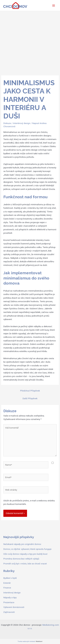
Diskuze (7, 123)
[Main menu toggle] (54, 5)
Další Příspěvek (30, 398)
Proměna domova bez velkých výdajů (21, 559)
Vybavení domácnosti (14, 607)
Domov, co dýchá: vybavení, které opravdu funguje (27, 549)
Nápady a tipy (10, 597)
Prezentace (9, 602)
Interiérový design (22, 123)
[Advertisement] (30, 42)
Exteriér (7, 583)
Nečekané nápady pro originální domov (22, 544)
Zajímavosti (9, 612)
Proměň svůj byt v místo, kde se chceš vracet (25, 564)
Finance (7, 588)
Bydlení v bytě (10, 578)
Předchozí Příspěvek (30, 391)
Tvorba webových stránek (26, 641)
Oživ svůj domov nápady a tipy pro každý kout (25, 554)
